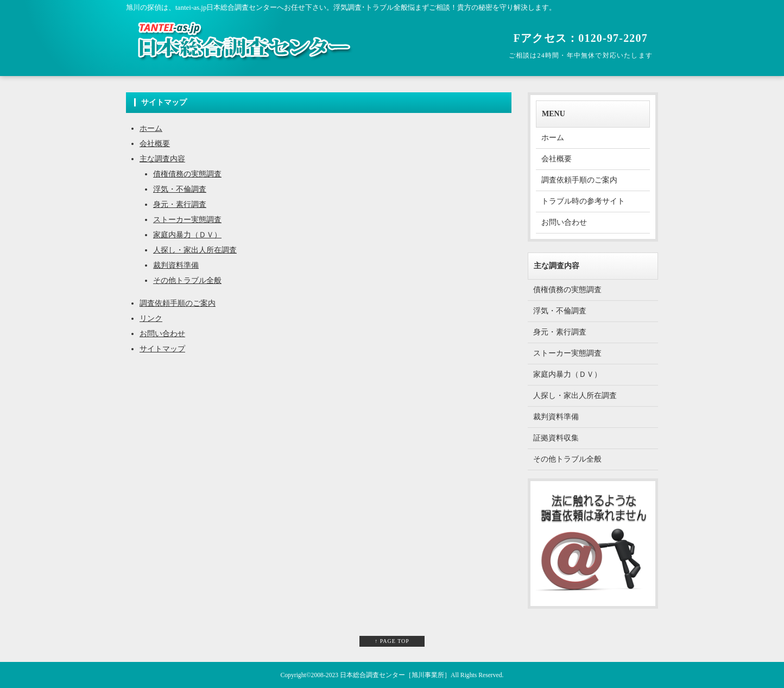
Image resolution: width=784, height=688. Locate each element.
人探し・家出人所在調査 (195, 250)
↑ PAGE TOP (392, 641)
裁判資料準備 (176, 265)
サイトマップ (162, 349)
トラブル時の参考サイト (583, 201)
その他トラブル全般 (187, 280)
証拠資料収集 (556, 438)
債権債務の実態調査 (187, 174)
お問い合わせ (162, 334)
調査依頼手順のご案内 (178, 303)
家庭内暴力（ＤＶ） (187, 235)
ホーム (151, 128)
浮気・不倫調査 (180, 189)
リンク (151, 318)
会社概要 (155, 144)
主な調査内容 (162, 159)
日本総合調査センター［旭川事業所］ (395, 675)
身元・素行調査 (180, 204)
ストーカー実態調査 (187, 220)
